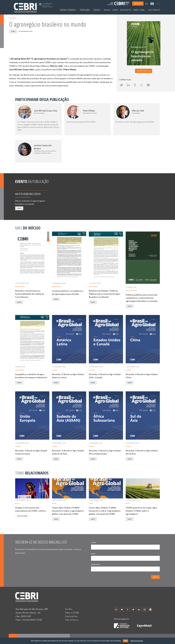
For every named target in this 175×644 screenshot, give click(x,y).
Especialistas (71, 616)
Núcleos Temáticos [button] (69, 10)
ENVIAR (155, 577)
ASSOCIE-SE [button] (138, 3)
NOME (94, 554)
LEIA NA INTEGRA (144, 71)
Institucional (22, 516)
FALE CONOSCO (154, 10)
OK (125, 641)
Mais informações (137, 641)
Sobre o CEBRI (72, 613)
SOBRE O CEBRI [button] (140, 10)
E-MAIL (94, 543)
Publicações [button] (86, 10)
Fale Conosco (72, 620)
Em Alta (69, 609)
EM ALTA (107, 10)
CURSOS (115, 10)
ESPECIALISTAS (126, 10)
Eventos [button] (98, 10)
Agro (13, 31)
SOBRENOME (96, 564)
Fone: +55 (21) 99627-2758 (29, 620)
